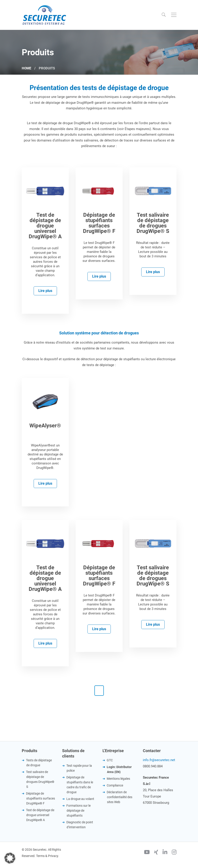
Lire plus (45, 291)
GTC (110, 760)
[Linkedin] (165, 853)
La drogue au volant (80, 799)
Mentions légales (118, 779)
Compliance (115, 785)
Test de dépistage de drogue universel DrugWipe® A (40, 815)
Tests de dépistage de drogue (39, 763)
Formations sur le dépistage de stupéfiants (78, 811)
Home (26, 68)
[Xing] (156, 853)
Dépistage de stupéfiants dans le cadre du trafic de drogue (80, 785)
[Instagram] (174, 853)
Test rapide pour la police (79, 768)
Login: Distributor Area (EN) (119, 769)
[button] (10, 858)
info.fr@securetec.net (159, 760)
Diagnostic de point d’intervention (80, 825)
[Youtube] (147, 853)
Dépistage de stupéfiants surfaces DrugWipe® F (40, 798)
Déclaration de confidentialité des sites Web (120, 797)
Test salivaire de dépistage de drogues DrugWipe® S (40, 779)
